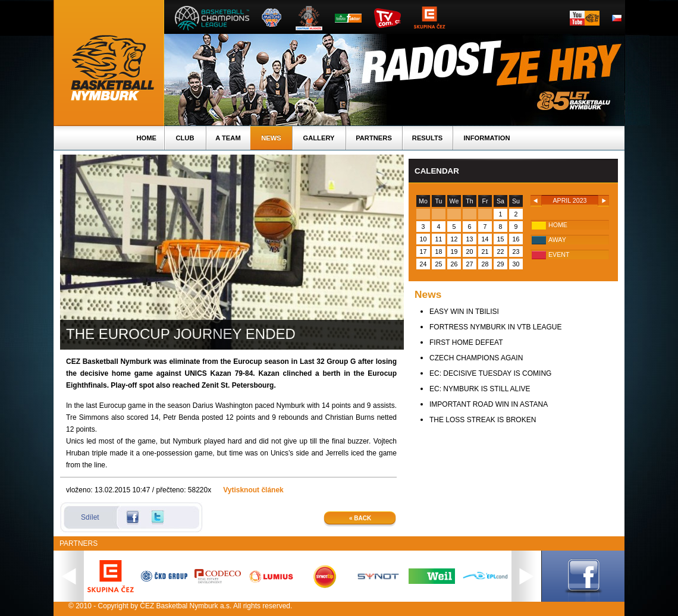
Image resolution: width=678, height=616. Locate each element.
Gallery (318, 138)
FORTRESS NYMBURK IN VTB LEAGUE (496, 327)
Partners (374, 138)
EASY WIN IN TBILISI (464, 312)
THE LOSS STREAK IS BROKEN (483, 420)
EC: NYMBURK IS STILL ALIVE (480, 389)
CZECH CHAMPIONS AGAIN (476, 358)
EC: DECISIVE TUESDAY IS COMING (490, 373)
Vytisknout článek (253, 490)
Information (486, 138)
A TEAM (228, 138)
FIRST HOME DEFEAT (466, 342)
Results (427, 138)
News (271, 138)
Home (146, 138)
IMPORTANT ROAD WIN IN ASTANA (489, 404)
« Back (360, 518)
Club (185, 138)
